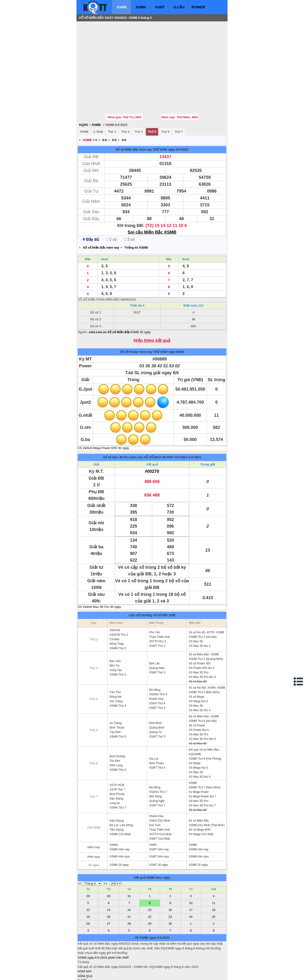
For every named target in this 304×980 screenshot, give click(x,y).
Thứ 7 (178, 103)
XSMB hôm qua (199, 828)
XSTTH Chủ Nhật (160, 806)
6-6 (105, 111)
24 (191, 888)
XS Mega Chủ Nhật (201, 806)
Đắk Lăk (154, 635)
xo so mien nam (120, 973)
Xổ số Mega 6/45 (199, 801)
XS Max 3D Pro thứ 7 (202, 777)
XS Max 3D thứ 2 (199, 617)
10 (191, 874)
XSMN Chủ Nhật (120, 806)
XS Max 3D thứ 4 (199, 682)
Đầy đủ (91, 211)
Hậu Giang (116, 770)
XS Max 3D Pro (198, 644)
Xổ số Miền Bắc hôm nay (134, 121)
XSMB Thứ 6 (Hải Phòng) (205, 730)
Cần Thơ (115, 664)
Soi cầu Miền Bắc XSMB (152, 204)
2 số (111, 211)
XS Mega (194, 735)
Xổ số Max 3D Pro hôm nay (123, 429)
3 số (129, 211)
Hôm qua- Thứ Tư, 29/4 (124, 89)
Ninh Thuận (157, 735)
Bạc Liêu (115, 633)
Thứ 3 (125, 103)
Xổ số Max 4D (198, 653)
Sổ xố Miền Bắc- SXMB (204, 688)
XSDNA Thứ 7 (158, 763)
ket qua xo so (166, 973)
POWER (198, 7)
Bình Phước (117, 766)
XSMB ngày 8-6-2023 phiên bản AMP (103, 929)
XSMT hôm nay (159, 821)
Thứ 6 (165, 103)
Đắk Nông (156, 768)
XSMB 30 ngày (140, 304)
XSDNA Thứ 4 (158, 666)
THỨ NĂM (160, 121)
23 (170, 888)
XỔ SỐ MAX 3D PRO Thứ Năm (166, 429)
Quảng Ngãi (157, 772)
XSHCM (115, 602)
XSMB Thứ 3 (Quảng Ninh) (206, 630)
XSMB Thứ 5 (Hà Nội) (202, 692)
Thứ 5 (152, 103)
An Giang (115, 695)
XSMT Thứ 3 (157, 644)
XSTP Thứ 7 (117, 761)
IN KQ (82, 966)
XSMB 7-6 (90, 111)
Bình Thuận (117, 699)
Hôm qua (94, 828)
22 (150, 888)
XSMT (160, 7)
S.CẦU (179, 7)
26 (88, 895)
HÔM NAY (85, 943)
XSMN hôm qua (120, 828)
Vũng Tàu (116, 642)
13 (109, 881)
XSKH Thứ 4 (157, 675)
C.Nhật (98, 103)
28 (129, 895)
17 (191, 881)
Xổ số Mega (196, 668)
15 (150, 881)
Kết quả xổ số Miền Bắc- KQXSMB (204, 723)
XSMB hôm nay (198, 821)
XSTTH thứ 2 (158, 613)
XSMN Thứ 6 (118, 741)
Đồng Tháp (116, 615)
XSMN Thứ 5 (118, 708)
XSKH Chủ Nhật (159, 792)
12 (88, 881)
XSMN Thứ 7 (118, 779)
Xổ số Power (197, 697)
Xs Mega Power (199, 763)
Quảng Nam (157, 639)
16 (170, 881)
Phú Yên (155, 604)
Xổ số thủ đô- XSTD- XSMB (206, 604)
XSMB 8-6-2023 (116, 96)
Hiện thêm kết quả (152, 312)
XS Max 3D (196, 613)
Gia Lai (154, 730)
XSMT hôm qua (159, 828)
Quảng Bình (157, 699)
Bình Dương (117, 728)
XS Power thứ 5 (199, 701)
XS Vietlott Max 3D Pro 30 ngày (99, 578)
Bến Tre (114, 637)
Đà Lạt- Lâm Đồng (121, 797)
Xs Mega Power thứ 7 (202, 768)
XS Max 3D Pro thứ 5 (202, 710)
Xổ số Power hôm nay (136, 323)
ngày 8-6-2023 (178, 121)
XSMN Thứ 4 (118, 677)
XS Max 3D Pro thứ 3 (202, 649)
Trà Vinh (115, 732)
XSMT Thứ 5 (157, 708)
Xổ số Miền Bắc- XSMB (204, 626)
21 (129, 888)
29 (88, 868)
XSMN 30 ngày (119, 836)
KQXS (83, 96)
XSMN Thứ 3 (118, 646)
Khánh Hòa (156, 670)
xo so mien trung (144, 973)
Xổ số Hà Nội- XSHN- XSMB (207, 659)
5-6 (114, 111)
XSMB (121, 7)
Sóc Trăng (116, 673)
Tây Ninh (115, 704)
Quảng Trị (155, 704)
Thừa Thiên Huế (160, 608)
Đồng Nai (115, 668)
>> (105, 855)
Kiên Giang (116, 792)
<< (79, 855)
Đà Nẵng (155, 661)
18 (214, 881)
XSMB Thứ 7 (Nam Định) (204, 759)
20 (109, 888)
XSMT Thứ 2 (157, 617)
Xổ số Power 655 (199, 635)
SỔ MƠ (83, 961)
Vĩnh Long (116, 737)
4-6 (124, 111)
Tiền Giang (116, 801)
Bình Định (155, 695)
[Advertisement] (113, 53)
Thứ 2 (112, 103)
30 (109, 868)
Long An (115, 775)
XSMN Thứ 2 (118, 620)
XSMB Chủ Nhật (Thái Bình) (207, 797)
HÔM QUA (85, 948)
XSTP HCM (117, 757)
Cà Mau (114, 611)
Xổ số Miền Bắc (199, 792)
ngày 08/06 (176, 323)
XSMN (141, 7)
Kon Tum (155, 797)
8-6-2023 (195, 429)
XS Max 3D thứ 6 (199, 748)
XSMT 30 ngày (159, 836)
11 (214, 874)
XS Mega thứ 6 (198, 739)
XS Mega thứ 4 (198, 673)
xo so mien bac (97, 973)
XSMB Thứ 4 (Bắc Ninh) (204, 664)
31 (129, 868)
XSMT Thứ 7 (157, 777)
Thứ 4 (139, 103)
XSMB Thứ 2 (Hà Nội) (202, 608)
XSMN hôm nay (119, 821)
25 (214, 888)
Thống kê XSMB (136, 219)
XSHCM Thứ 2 (119, 606)
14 (129, 881)
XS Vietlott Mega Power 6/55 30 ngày (103, 419)
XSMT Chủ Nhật (160, 810)
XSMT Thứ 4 (157, 679)
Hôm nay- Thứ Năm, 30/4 (180, 89)
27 (109, 895)
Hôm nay (94, 819)
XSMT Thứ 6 (157, 739)
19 (88, 888)
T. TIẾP (83, 952)
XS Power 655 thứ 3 (201, 639)
